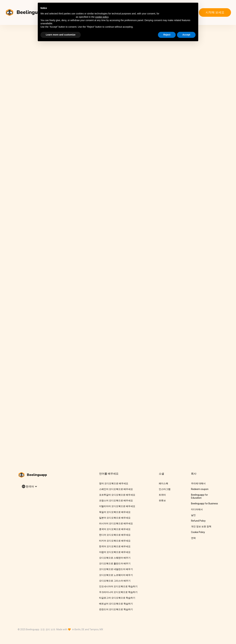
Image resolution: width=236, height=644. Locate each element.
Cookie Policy (198, 532)
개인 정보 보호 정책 (201, 526)
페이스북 (163, 483)
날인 (193, 515)
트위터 (162, 495)
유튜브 (162, 500)
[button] (29, 487)
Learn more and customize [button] (61, 35)
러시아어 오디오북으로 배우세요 (116, 523)
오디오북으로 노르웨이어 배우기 (116, 575)
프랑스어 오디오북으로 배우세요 (116, 500)
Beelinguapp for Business (204, 504)
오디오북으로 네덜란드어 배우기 (116, 569)
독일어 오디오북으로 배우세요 (115, 512)
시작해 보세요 (215, 12)
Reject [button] (167, 35)
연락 (193, 538)
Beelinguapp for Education (199, 496)
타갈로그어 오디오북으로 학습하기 (117, 598)
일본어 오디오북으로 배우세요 (115, 518)
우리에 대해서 (198, 483)
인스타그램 (165, 489)
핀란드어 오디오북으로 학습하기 (116, 609)
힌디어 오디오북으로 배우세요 (115, 535)
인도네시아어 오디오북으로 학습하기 (118, 586)
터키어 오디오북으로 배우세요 (115, 541)
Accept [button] (186, 35)
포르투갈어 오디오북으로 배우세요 (117, 495)
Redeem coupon (200, 489)
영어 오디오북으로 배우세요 (114, 483)
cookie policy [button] (102, 17)
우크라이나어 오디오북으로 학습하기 (118, 592)
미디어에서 (197, 509)
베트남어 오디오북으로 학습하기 (116, 604)
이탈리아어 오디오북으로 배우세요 (117, 506)
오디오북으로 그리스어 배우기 (115, 581)
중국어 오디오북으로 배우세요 (115, 529)
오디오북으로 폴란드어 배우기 (115, 563)
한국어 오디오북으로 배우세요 (115, 546)
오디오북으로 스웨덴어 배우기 (115, 558)
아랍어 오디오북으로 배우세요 (115, 552)
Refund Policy (198, 521)
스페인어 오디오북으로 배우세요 (116, 489)
